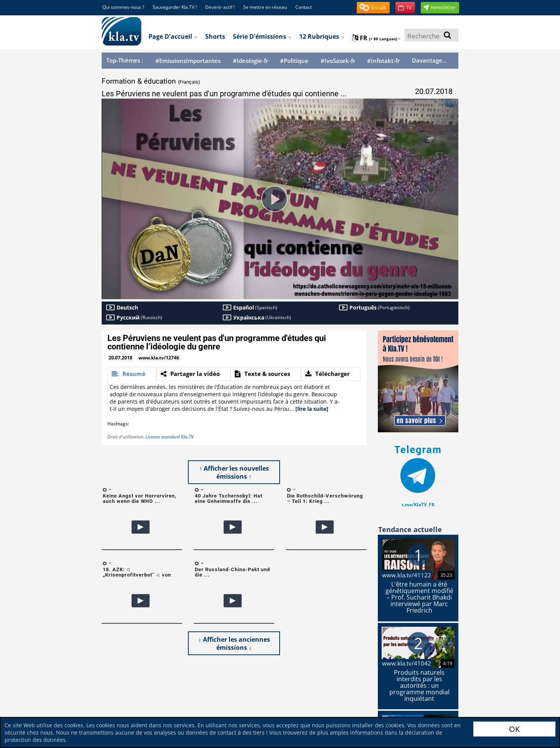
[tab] (132, 374)
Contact (304, 7)
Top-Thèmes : (125, 60)
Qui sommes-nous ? (123, 7)
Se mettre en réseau (265, 7)
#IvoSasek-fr (338, 61)
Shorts (215, 36)
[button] (373, 8)
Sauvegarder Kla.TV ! (175, 7)
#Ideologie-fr (250, 61)
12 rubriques (322, 36)
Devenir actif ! (220, 7)
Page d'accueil (173, 36)
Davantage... (429, 60)
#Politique (294, 61)
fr (376, 38)
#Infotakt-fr (383, 61)
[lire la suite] (312, 409)
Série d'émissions (262, 36)
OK (514, 729)
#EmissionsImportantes (188, 61)
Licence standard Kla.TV (170, 437)
